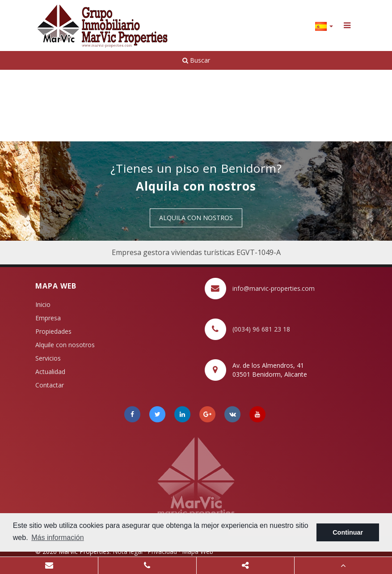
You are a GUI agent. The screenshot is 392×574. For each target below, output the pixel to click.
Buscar (196, 60)
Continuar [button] (348, 532)
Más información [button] (57, 538)
